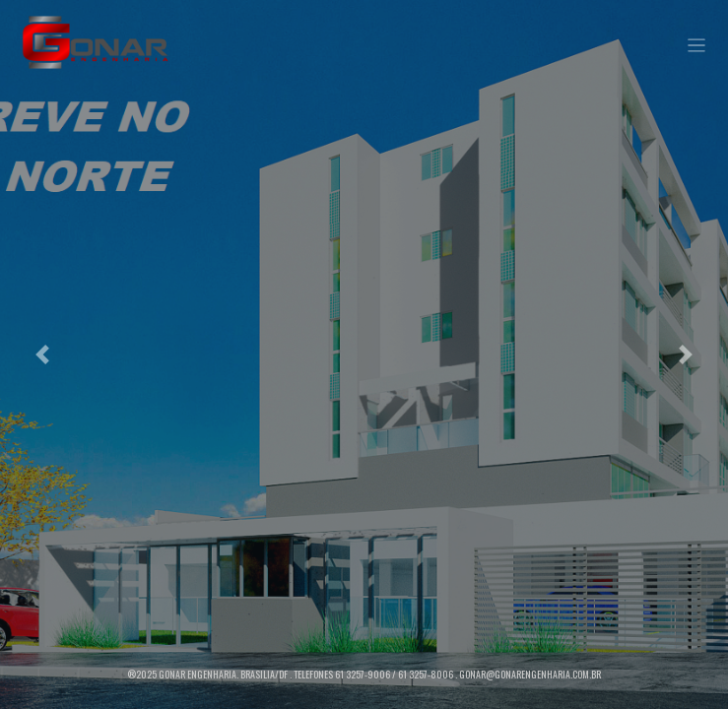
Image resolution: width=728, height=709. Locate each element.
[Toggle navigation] (697, 46)
